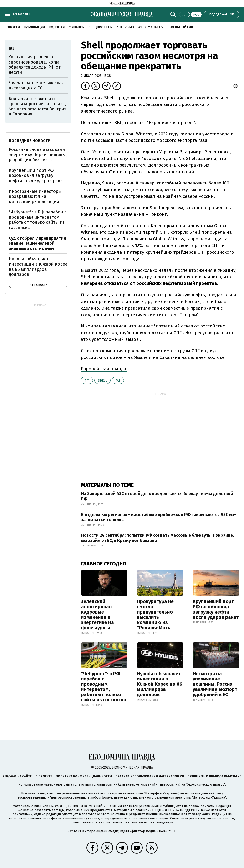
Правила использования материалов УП (150, 776)
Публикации (34, 27)
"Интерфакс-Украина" (161, 793)
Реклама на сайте (17, 776)
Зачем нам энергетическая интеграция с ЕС (36, 85)
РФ (87, 380)
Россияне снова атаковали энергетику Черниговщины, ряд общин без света (38, 155)
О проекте (44, 776)
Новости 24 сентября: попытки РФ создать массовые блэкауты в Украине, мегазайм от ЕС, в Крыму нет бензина (157, 538)
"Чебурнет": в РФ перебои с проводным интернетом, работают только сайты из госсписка (104, 687)
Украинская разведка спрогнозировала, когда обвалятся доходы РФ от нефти (35, 65)
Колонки (57, 27)
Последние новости (30, 141)
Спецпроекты (100, 27)
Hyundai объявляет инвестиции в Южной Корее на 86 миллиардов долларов (160, 684)
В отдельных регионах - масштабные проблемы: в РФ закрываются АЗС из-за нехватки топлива (158, 517)
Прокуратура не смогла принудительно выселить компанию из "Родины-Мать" (155, 615)
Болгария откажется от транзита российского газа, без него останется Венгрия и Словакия (38, 107)
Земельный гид (180, 27)
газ (118, 380)
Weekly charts (150, 27)
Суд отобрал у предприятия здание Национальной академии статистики (37, 243)
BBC (118, 122)
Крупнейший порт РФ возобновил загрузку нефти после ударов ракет (216, 609)
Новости (12, 27)
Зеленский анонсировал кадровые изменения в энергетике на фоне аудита (97, 615)
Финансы (76, 27)
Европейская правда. (104, 369)
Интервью (125, 27)
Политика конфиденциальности (84, 776)
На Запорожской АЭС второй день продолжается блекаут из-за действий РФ (157, 496)
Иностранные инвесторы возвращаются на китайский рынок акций (35, 196)
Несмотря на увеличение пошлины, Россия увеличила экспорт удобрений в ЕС (215, 684)
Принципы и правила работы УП (215, 776)
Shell (102, 380)
